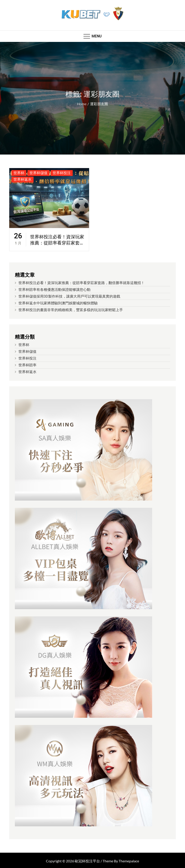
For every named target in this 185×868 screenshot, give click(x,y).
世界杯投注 (62, 173)
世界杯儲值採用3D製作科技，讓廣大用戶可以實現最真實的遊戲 (69, 296)
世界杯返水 (23, 179)
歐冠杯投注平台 (87, 861)
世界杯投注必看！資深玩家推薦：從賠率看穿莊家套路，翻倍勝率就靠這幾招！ (57, 240)
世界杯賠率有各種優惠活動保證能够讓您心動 (54, 290)
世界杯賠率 (27, 365)
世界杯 (19, 173)
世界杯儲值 (38, 173)
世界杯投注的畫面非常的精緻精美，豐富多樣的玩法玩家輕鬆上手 (71, 310)
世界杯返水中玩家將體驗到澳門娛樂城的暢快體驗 (58, 303)
